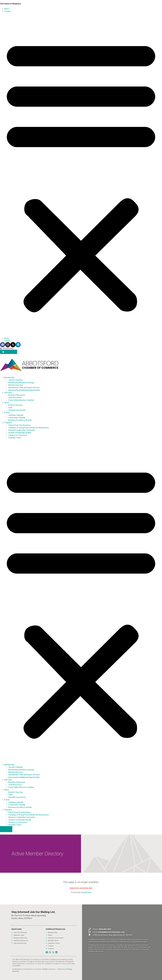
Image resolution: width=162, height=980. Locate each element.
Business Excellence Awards (20, 420)
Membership (9, 377)
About (7, 403)
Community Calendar (17, 418)
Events (7, 413)
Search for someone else (81, 888)
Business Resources (17, 395)
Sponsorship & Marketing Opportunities (24, 390)
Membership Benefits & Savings (21, 383)
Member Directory (16, 385)
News (7, 9)
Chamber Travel (15, 438)
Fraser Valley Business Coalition (21, 400)
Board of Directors (16, 405)
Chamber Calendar (16, 415)
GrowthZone (86, 892)
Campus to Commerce (18, 435)
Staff (10, 408)
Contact (7, 11)
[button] (81, 175)
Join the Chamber (15, 380)
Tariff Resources (15, 397)
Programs (8, 423)
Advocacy (8, 393)
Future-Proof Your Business (19, 425)
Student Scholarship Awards (20, 433)
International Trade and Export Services (24, 387)
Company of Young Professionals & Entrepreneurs (29, 428)
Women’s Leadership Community (22, 430)
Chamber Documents (17, 410)
